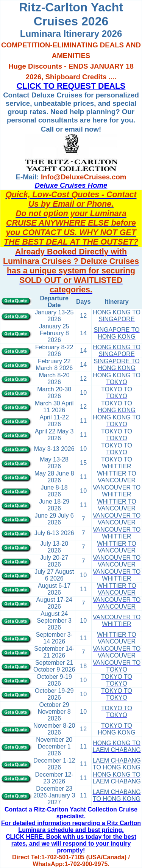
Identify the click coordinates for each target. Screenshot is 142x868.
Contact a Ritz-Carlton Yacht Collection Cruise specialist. (71, 813)
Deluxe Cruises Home (71, 185)
